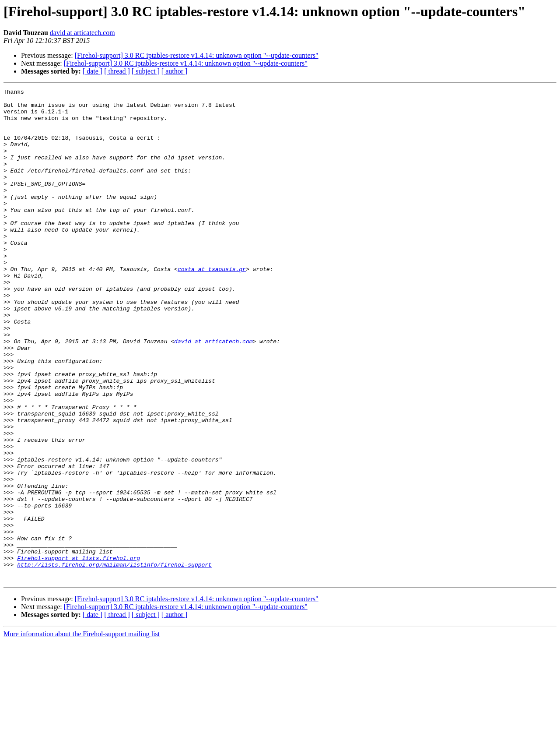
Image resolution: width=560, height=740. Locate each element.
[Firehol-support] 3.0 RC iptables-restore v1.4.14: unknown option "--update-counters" (197, 55)
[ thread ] (117, 71)
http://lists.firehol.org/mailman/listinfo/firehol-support (114, 660)
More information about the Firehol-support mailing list (82, 732)
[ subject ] (146, 71)
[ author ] (175, 71)
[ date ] (93, 71)
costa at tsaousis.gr (212, 306)
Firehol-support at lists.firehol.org (79, 652)
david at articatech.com (82, 33)
